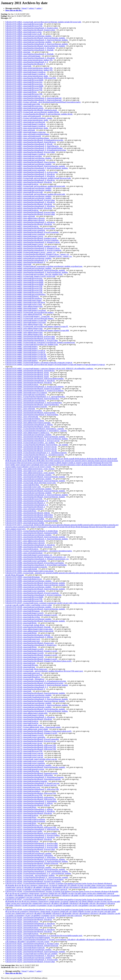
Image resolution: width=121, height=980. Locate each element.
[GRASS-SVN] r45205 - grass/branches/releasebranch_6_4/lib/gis (29, 803)
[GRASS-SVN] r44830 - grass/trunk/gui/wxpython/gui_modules (29, 36)
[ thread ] (24, 8)
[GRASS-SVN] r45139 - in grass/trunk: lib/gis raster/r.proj (26, 669)
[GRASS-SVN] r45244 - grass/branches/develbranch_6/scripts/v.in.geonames (33, 881)
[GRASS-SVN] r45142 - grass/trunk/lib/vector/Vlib (24, 675)
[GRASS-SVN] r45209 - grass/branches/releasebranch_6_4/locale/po (30, 811)
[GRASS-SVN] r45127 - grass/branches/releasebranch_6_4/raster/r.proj (31, 645)
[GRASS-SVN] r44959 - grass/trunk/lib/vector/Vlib (24, 290)
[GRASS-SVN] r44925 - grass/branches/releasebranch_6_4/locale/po (30, 222)
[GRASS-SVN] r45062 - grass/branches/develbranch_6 (25, 507)
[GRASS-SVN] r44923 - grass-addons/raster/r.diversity (25, 218)
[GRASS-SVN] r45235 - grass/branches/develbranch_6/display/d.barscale (32, 863)
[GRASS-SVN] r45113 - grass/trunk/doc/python (23, 617)
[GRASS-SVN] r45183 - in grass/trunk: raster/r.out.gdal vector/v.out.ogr (31, 759)
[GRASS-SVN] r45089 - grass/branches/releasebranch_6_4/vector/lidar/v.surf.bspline (36, 565)
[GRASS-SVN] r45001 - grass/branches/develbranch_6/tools (27, 377)
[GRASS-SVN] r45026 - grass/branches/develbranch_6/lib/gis (28, 427)
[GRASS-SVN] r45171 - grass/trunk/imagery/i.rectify (25, 735)
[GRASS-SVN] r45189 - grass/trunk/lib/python (22, 771)
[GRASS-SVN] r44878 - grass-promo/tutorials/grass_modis (27, 128)
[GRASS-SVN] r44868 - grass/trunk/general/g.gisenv (25, 108)
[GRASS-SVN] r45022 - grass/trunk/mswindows (23, 419)
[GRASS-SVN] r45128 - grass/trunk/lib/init (21, 647)
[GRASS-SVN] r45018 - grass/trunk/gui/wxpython (24, 411)
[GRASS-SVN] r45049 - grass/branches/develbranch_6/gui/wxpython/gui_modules (35, 481)
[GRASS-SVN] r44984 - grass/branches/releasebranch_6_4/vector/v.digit (32, 340)
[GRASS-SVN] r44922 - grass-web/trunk (20, 216)
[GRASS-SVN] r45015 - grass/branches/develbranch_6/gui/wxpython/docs (32, 405)
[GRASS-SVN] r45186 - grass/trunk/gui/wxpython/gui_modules (29, 765)
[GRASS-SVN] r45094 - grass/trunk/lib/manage (23, 577)
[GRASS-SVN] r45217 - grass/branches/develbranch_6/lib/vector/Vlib (31, 827)
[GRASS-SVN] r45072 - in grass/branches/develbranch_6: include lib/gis (32, 531)
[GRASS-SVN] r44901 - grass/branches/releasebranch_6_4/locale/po (30, 174)
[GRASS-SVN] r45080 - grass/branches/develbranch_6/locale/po (29, 547)
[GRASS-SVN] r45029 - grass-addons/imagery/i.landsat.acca (27, 433)
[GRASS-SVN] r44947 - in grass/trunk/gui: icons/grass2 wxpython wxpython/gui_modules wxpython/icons (44, 266)
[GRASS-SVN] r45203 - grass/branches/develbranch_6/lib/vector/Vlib (31, 799)
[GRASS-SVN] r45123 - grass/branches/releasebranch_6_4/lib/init (29, 637)
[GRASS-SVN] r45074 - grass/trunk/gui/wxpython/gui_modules (29, 535)
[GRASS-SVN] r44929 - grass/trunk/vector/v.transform (25, 230)
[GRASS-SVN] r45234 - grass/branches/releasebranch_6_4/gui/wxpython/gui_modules (37, 861)
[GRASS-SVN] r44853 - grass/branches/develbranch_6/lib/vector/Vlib (31, 78)
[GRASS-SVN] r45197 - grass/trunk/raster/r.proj (23, 787)
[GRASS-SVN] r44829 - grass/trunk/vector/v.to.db (24, 34)
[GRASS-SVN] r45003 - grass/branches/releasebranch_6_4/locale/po (30, 381)
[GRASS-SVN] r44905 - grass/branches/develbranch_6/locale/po (29, 182)
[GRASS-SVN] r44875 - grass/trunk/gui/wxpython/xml (25, 122)
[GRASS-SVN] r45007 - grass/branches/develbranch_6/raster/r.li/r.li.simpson (33, 389)
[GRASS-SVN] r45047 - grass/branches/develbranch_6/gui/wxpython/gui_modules (35, 477)
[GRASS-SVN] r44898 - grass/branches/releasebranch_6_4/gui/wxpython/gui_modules (37, 168)
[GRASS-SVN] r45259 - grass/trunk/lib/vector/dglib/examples (28, 938)
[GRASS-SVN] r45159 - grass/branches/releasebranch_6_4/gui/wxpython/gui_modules (37, 711)
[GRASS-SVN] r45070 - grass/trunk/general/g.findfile (25, 523)
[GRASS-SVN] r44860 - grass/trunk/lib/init (21, 92)
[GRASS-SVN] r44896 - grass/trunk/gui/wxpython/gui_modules (29, 164)
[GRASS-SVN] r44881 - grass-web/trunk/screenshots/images (27, 134)
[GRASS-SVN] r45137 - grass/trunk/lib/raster (22, 665)
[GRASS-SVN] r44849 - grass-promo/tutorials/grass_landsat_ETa (29, 70)
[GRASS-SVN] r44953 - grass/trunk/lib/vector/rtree (24, 278)
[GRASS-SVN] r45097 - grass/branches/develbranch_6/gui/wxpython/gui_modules (35, 583)
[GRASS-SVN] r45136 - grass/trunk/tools (21, 663)
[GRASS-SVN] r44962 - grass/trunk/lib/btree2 (22, 296)
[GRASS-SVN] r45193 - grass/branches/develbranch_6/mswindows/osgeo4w (33, 779)
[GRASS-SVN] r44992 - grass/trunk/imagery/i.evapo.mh (26, 356)
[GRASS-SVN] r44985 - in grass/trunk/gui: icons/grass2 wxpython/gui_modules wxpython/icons (40, 342)
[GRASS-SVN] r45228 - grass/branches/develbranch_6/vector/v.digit (30, 849)
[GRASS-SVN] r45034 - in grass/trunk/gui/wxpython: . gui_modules (30, 443)
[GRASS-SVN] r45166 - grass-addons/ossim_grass (24, 725)
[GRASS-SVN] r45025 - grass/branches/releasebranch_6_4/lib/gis (29, 425)
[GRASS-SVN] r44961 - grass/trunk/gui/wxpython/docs (26, 294)
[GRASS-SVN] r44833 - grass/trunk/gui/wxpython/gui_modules (29, 42)
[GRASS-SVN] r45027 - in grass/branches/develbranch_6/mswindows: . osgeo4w (35, 429)
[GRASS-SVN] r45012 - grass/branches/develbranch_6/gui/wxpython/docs (32, 399)
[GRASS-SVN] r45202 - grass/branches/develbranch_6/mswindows (30, 797)
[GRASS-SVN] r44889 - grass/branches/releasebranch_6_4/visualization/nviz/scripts (36, 150)
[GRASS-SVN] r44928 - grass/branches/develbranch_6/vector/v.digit (30, 228)
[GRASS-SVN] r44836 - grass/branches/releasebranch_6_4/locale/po (30, 48)
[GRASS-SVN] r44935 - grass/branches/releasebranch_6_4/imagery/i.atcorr (33, 242)
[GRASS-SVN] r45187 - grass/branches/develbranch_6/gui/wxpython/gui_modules (35, 767)
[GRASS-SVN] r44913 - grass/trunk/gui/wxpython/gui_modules (29, 198)
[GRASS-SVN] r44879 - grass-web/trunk (20, 130)
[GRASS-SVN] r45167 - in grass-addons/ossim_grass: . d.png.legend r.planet (33, 727)
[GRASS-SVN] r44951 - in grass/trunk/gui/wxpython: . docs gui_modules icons (34, 274)
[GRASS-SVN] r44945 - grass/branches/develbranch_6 (25, 262)
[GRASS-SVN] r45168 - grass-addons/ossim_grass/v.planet (27, 729)
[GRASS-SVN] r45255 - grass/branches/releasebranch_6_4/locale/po (30, 930)
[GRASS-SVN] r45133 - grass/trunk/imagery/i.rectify (25, 657)
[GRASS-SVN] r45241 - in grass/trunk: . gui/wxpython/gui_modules (30, 875)
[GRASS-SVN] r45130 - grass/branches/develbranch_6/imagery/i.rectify (32, 651)
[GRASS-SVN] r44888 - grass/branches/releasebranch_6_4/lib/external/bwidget (34, 148)
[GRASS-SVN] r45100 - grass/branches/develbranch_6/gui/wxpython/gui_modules (35, 589)
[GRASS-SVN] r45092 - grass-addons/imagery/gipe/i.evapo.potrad (30, 571)
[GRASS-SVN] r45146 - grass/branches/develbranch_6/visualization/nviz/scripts (34, 683)
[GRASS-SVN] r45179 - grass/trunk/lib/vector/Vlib (24, 751)
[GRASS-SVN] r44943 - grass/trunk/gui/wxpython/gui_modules (29, 258)
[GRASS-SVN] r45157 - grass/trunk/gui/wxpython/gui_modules (29, 707)
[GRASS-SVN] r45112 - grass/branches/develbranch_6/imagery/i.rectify (32, 615)
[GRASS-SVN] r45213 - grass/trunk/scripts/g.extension (25, 819)
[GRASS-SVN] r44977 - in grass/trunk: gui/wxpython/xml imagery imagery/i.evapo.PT (37, 326)
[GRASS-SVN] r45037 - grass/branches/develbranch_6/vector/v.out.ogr (31, 449)
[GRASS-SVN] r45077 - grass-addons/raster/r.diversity (25, 541)
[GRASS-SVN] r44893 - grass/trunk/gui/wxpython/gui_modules (29, 158)
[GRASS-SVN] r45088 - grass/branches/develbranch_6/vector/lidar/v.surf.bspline (35, 563)
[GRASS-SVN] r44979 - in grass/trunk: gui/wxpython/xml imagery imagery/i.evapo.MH (37, 330)
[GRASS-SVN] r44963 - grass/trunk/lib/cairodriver (24, 298)
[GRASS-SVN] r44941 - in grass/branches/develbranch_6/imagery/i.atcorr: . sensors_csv (37, 254)
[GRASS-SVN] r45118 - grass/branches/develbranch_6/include (28, 627)
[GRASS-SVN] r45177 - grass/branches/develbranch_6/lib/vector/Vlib (31, 747)
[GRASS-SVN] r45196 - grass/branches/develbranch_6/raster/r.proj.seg (31, 785)
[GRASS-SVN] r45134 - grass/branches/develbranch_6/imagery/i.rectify (32, 659)
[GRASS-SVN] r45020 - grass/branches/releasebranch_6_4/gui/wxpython (32, 415)
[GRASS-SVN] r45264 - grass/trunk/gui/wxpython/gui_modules (29, 950)
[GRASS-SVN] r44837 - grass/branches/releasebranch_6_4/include (30, 50)
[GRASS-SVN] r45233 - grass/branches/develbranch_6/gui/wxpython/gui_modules (35, 859)
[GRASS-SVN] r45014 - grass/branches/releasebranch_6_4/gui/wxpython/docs (34, 403)
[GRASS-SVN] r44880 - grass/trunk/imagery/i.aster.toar (26, 132)
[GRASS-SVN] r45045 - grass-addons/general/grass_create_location (30, 473)
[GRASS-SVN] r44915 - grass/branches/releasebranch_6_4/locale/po (30, 202)
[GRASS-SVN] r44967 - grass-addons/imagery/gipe (24, 306)
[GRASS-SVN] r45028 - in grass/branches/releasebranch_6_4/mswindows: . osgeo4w (36, 431)
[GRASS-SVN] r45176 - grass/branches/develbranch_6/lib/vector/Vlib (31, 745)
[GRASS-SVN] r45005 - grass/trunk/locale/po (22, 385)
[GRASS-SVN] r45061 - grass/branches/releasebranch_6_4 (27, 505)
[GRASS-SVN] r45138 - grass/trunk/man (20, 667)
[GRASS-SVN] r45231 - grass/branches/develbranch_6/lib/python (29, 855)
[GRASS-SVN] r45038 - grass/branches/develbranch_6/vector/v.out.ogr (31, 451)
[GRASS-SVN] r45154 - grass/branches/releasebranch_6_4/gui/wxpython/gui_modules (37, 699)
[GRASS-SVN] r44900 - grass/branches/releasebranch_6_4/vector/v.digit (32, 172)
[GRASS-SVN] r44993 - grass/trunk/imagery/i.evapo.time (26, 358)
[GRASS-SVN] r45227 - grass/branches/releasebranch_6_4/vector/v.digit (32, 847)
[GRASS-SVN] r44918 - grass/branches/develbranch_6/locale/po (29, 208)
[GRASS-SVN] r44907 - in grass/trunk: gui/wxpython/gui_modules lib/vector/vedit (35, 186)
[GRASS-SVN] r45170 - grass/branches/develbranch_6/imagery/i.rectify (32, 733)
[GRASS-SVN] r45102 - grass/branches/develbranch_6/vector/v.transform (32, 593)
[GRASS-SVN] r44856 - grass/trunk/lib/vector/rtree (24, 84)
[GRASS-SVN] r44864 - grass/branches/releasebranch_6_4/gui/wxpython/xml (34, 100)
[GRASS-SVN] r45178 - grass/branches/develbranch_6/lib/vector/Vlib (31, 749)
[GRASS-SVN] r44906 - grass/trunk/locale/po (22, 184)
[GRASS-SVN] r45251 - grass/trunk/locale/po (22, 922)
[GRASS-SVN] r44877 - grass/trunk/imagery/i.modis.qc (26, 126)
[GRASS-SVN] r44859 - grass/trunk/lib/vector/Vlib (24, 90)
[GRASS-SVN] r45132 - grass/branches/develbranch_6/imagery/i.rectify (32, 655)
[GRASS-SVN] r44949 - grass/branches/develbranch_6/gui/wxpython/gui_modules (35, 270)
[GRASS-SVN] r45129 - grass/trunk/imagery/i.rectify (25, 649)
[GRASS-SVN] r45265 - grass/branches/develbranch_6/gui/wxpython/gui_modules (35, 952)
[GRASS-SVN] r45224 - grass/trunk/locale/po (22, 841)
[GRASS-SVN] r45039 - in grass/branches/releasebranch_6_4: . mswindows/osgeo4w (36, 453)
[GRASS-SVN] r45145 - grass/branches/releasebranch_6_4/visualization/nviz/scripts (36, 681)
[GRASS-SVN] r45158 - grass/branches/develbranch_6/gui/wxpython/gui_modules (35, 709)
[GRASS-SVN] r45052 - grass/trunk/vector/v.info (23, 487)
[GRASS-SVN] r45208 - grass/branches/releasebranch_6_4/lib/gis (29, 809)
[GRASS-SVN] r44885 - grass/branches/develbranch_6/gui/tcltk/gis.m (31, 142)
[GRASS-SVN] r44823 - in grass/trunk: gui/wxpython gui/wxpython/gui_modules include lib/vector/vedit (43, 22)
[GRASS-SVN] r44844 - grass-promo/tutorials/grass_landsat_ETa (29, 60)
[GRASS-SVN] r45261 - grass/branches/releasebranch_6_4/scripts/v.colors (32, 944)
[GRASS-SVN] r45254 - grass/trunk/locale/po (22, 928)
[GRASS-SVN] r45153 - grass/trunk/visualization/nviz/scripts (28, 697)
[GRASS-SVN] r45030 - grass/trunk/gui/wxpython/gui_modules (29, 435)
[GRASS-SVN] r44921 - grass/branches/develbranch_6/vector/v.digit (30, 214)
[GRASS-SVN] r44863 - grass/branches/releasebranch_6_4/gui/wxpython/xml (34, 98)
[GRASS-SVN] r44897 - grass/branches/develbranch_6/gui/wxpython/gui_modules (35, 166)
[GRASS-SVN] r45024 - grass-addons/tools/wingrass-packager (28, 423)
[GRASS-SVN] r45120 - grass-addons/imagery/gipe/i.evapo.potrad (30, 631)
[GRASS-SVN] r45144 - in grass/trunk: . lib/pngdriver (25, 679)
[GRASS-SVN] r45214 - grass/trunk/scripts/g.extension (25, 821)
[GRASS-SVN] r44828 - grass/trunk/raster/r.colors (24, 32)
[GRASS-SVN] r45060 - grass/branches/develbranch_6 (25, 503)
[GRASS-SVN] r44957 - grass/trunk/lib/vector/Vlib (24, 286)
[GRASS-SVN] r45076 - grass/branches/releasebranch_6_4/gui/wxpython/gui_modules (37, 539)
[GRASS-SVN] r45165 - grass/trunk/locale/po (22, 723)
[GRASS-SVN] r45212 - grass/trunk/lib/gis (21, 817)
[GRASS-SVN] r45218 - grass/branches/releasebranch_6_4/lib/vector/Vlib (32, 829)
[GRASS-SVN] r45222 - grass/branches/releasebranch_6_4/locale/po (30, 837)
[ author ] (39, 8)
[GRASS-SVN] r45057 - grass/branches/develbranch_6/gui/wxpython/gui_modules (35, 497)
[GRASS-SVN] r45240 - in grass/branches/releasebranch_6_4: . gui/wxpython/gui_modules (38, 873)
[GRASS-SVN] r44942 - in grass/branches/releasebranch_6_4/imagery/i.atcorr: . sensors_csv (39, 256)
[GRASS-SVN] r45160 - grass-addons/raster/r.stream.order (27, 713)
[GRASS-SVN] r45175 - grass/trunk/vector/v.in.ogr (24, 743)
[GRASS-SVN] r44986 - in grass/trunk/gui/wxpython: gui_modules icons (32, 344)
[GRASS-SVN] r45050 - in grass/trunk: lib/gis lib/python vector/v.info (31, 483)
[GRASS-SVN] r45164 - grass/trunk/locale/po (22, 721)
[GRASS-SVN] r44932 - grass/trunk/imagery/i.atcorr (24, 236)
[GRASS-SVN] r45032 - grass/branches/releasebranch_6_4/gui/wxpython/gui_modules (37, 439)
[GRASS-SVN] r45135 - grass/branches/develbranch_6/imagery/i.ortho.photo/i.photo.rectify (39, 661)
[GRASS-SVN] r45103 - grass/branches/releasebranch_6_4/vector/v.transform (34, 595)
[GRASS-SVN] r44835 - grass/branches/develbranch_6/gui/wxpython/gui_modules (35, 46)
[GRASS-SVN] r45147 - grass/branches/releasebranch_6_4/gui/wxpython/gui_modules (37, 685)
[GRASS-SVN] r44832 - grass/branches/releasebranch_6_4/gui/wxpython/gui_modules (37, 40)
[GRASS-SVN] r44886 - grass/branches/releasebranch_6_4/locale (29, 144)
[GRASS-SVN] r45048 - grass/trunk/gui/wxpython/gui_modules (29, 479)
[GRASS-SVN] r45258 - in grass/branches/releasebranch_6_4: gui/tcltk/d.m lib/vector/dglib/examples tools (44, 936)
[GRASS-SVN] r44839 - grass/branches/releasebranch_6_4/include (30, 54)
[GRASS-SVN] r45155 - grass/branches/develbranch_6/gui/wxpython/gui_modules (35, 701)
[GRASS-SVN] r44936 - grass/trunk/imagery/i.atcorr (24, 244)
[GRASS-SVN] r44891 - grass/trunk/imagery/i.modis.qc (26, 154)
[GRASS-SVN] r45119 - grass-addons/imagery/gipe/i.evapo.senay (29, 629)
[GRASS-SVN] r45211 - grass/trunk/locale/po (22, 815)
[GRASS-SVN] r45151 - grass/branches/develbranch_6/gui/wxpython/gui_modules (35, 693)
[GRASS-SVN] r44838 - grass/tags (18, 52)
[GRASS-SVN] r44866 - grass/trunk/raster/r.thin (23, 104)
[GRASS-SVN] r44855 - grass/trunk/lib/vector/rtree (24, 82)
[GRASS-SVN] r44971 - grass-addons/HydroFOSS (24, 314)
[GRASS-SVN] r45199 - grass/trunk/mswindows (23, 791)
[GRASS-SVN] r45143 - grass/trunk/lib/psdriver (23, 677)
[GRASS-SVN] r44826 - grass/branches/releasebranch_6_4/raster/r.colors (32, 28)
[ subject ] (32, 8)
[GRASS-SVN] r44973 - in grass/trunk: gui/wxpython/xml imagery (30, 318)
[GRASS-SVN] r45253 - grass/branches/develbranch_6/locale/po (29, 926)
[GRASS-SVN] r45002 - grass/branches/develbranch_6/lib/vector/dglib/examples (35, 379)
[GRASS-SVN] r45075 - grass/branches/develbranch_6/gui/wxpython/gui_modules (35, 537)
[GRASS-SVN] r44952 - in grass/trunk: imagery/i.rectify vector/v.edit (31, 276)
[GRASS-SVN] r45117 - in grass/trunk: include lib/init (25, 625)
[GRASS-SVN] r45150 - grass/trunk (19, 691)
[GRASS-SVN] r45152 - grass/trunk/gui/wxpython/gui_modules (29, 695)
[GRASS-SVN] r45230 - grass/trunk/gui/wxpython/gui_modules (29, 853)
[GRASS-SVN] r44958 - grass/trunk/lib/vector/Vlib (24, 288)
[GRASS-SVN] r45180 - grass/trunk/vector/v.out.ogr (24, 753)
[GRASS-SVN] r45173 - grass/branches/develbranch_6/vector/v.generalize (32, 739)
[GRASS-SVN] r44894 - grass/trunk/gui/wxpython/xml (25, 160)
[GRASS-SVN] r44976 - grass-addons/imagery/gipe (24, 324)
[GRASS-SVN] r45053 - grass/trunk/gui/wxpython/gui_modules (29, 489)
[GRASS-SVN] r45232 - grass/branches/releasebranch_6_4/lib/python (31, 857)
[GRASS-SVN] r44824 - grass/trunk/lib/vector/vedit (24, 24)
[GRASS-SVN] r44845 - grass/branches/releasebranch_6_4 (27, 62)
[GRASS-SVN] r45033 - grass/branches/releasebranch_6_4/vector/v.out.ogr (33, 441)
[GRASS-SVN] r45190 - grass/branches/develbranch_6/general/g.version (32, 773)
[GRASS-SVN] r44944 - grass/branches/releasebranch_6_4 (27, 260)
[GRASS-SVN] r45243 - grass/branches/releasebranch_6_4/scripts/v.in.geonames (35, 879)
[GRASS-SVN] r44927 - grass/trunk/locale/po (22, 226)
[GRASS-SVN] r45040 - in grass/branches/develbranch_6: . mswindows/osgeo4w (35, 455)
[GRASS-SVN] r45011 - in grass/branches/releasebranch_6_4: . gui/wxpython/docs (35, 397)
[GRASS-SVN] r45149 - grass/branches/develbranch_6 (25, 689)
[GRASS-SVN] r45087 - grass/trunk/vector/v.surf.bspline (26, 561)
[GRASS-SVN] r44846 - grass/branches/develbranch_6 (25, 64)
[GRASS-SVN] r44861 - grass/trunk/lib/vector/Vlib (24, 94)
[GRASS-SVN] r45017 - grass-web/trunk (20, 409)
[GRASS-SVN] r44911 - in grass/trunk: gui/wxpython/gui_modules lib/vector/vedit (35, 194)
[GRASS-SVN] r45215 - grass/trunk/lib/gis (21, 823)
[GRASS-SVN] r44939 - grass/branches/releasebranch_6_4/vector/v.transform (34, 250)
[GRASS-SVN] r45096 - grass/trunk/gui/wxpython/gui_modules (29, 581)
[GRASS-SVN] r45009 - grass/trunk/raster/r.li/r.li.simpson (26, 393)
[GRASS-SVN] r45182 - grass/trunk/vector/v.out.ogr (24, 757)
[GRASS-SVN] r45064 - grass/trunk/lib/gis (21, 511)
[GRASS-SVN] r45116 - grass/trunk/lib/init (21, 623)
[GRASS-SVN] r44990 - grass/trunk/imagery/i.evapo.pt (25, 352)
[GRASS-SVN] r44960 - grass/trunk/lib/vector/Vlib (24, 292)
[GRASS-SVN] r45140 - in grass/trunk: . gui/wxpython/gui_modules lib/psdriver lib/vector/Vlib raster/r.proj (44, 671)
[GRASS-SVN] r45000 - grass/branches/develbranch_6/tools (27, 375)
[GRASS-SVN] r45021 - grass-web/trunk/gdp (22, 417)
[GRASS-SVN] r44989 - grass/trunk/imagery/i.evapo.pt (25, 350)
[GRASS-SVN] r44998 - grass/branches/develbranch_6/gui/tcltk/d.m (30, 371)
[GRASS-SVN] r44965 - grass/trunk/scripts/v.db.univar (25, 302)
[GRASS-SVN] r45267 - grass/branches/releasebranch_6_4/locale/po (30, 956)
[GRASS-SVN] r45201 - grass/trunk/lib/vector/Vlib (24, 795)
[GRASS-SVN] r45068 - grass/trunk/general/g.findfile (25, 519)
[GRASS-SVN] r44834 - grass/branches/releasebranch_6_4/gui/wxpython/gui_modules (37, 44)
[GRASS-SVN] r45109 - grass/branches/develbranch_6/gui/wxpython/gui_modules (35, 609)
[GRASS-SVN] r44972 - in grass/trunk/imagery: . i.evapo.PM (28, 316)
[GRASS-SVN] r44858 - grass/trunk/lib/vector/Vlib (24, 88)
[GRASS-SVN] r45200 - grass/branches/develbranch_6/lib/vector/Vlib (31, 793)
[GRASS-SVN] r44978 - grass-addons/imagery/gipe (24, 328)
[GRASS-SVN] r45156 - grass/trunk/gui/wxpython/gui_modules (29, 703)
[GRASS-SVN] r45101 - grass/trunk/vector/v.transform (25, 591)
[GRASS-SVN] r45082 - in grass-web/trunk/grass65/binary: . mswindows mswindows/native (39, 551)
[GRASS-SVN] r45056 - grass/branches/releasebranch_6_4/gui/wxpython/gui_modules (37, 495)
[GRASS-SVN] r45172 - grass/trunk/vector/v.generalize (26, 737)
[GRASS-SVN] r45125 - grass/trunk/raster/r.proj (23, 641)
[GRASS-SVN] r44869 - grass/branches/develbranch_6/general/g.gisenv (31, 110)
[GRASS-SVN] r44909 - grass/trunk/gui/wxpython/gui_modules (29, 190)
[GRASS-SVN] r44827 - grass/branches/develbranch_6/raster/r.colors (30, 30)
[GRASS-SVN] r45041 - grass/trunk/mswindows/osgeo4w (26, 457)
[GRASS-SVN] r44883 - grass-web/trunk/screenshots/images (27, 138)
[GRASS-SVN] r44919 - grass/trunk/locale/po (22, 210)
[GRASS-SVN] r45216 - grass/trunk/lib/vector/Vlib (24, 825)
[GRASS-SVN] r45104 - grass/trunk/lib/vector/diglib (25, 597)
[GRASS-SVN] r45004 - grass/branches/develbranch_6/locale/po (29, 383)
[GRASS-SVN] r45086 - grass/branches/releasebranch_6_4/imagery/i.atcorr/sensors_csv (37, 559)
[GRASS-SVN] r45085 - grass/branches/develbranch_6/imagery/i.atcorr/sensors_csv (36, 557)
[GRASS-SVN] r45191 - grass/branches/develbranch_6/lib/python (29, 775)
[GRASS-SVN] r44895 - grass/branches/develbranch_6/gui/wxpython (31, 162)
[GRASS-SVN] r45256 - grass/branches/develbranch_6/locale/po (29, 932)
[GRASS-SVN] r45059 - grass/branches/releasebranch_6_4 (27, 501)
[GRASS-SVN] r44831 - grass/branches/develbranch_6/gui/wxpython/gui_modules (35, 38)
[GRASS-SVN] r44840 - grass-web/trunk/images (23, 56)
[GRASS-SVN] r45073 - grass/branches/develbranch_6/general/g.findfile (32, 533)
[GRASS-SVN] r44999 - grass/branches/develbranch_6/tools (27, 373)
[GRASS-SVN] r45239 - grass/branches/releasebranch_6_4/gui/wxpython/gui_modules (37, 871)
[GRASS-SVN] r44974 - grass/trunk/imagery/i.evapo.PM (26, 320)
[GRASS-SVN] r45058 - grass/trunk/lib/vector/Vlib (24, 499)
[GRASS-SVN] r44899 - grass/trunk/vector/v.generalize (26, 170)
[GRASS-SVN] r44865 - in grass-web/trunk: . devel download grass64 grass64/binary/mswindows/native (43, 102)
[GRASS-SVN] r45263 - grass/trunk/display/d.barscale (25, 948)
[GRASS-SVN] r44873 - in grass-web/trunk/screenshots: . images (29, 118)
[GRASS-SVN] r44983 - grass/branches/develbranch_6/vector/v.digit (30, 338)
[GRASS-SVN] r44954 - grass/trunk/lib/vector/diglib (25, 280)
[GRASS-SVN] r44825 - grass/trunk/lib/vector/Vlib (24, 26)
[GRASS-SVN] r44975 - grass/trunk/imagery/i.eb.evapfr (26, 322)
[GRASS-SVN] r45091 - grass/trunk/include (21, 569)
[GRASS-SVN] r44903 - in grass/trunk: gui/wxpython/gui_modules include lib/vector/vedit (38, 178)
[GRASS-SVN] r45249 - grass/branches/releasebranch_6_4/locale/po (30, 917)
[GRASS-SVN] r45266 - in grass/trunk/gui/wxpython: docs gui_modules (32, 954)
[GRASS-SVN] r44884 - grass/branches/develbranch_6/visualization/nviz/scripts (34, 140)
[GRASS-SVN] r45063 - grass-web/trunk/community (25, 509)
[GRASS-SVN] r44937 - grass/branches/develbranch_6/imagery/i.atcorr (31, 246)
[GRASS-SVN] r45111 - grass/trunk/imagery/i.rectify (25, 613)
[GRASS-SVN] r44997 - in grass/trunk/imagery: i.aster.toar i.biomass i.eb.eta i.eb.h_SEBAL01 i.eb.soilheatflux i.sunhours (49, 369)
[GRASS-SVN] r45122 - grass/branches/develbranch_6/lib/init (28, 635)
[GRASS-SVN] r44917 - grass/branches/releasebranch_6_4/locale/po (30, 206)
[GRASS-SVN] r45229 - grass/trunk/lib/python (22, 851)
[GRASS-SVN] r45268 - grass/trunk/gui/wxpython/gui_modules (29, 958)
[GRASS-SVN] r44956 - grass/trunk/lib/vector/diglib (25, 284)
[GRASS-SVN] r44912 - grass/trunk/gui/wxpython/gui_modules (29, 196)
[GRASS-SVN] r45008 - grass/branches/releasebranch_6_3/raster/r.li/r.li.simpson (35, 391)
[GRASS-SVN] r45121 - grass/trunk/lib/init (21, 633)
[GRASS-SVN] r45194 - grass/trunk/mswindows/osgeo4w (26, 781)
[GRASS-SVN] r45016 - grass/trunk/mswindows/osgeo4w (26, 407)
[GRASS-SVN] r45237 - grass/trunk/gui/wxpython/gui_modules (29, 867)
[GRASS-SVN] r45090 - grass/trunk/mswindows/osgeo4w (26, 567)
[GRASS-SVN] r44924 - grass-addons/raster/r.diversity (25, 220)
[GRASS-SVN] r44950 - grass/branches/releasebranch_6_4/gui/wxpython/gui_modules (37, 272)
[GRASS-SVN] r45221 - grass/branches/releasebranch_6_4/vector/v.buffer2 (33, 835)
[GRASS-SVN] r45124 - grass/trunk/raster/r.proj (23, 639)
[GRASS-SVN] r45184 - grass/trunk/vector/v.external (25, 761)
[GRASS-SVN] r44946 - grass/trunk (19, 264)
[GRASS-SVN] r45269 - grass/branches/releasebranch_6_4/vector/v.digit (32, 960)
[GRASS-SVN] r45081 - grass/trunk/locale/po (22, 549)
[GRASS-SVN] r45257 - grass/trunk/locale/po (22, 934)
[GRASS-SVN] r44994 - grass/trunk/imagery (22, 360)
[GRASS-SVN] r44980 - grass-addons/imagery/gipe (24, 332)
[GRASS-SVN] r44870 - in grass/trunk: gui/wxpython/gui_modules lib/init (32, 112)
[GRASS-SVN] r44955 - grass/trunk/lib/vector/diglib (25, 282)
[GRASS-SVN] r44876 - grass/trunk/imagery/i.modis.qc (26, 124)
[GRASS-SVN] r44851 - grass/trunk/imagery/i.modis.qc (26, 74)
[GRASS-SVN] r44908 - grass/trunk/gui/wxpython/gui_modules (29, 188)
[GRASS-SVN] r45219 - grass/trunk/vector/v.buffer (24, 831)
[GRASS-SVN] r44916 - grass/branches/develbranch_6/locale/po (29, 204)
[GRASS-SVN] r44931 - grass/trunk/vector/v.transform (25, 234)
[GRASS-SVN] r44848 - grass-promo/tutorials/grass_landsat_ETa (29, 68)
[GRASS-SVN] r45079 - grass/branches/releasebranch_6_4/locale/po (30, 545)
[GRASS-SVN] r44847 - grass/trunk (19, 66)
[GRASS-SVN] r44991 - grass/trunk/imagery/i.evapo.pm (26, 354)
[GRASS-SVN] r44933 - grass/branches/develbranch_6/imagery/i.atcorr (31, 238)
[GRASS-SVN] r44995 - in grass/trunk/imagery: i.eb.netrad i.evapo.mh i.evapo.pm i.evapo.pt (39, 362)
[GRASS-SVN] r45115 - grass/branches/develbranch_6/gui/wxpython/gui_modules (35, 621)
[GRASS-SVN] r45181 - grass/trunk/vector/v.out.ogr (24, 755)
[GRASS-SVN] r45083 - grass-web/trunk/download (24, 553)
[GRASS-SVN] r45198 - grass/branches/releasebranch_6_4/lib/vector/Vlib (32, 789)
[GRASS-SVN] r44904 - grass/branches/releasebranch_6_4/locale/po (30, 180)
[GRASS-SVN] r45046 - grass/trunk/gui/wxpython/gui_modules (29, 475)
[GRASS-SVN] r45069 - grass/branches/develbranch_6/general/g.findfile (32, 521)
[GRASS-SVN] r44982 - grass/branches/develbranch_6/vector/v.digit (30, 336)
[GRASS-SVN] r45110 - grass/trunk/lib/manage (23, 611)
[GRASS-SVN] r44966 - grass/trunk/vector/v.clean (24, 304)
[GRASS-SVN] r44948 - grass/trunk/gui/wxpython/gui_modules (29, 268)
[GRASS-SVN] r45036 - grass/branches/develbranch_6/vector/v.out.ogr (31, 447)
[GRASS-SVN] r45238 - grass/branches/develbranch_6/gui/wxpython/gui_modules (35, 869)
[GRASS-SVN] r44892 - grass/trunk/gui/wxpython (24, 156)
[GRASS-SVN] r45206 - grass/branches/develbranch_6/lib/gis (28, 805)
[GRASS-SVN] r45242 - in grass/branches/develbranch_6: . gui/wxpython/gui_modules (37, 877)
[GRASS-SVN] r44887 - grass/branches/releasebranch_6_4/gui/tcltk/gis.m (32, 146)
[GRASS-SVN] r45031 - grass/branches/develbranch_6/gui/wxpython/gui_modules (35, 437)
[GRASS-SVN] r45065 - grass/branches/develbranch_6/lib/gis (28, 513)
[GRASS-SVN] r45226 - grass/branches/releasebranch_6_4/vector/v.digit (32, 845)
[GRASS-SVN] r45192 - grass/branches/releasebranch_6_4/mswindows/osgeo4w (35, 777)
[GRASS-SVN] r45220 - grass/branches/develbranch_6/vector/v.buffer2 (31, 833)
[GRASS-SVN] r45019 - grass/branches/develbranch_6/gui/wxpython (31, 413)
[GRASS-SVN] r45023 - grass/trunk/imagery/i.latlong (25, 421)
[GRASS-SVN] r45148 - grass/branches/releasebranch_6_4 (27, 687)
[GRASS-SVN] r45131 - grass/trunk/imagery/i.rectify (25, 653)
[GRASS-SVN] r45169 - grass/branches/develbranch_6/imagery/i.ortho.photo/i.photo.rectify (39, 731)
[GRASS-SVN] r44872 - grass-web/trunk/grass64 (23, 116)
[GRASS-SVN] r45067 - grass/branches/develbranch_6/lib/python (29, 517)
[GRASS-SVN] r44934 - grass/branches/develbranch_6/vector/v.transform (32, 240)
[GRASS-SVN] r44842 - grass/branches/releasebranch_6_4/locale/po (30, 58)
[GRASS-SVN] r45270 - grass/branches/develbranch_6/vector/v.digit (30, 962)
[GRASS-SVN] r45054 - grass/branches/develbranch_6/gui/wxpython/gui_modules (35, 491)
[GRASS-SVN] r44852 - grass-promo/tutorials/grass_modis (27, 76)
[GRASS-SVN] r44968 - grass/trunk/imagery (22, 308)
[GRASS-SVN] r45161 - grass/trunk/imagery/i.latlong (25, 715)
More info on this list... (14, 10)
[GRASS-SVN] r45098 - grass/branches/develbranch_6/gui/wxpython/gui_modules (35, 585)
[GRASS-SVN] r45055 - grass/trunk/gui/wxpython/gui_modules (29, 493)
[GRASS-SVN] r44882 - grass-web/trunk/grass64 (23, 136)
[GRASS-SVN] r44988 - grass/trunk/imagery (22, 348)
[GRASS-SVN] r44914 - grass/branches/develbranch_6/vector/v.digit (30, 200)
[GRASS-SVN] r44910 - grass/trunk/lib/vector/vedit (24, 192)
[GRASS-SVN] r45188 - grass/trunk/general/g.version (25, 769)
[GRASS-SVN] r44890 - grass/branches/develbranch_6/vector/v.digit (30, 152)
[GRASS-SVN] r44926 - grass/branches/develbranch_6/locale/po (29, 224)
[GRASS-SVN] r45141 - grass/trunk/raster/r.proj (23, 673)
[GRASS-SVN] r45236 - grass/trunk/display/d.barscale (25, 865)
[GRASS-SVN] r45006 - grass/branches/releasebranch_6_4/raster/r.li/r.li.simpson (35, 387)
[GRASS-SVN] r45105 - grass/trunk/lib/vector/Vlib (24, 599)
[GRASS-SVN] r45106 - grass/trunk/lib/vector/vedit (24, 601)
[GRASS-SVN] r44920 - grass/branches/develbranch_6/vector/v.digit (30, 212)
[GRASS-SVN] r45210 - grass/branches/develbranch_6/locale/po (29, 813)
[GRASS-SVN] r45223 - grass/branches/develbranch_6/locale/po (29, 839)
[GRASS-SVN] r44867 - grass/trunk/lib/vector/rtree (24, 106)
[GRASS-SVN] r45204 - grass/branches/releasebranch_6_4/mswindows (31, 801)
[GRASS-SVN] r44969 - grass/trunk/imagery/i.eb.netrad (26, 310)
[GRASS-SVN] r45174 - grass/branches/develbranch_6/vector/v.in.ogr (31, 741)
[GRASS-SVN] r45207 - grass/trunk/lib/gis (21, 807)
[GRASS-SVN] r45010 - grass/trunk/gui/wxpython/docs (26, 395)
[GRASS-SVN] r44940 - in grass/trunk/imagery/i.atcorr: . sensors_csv (31, 252)
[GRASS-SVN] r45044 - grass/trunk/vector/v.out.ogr (24, 471)
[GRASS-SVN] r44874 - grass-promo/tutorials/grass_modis (27, 120)
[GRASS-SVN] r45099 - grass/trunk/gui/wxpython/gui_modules (29, 587)
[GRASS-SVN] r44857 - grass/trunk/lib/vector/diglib (25, 86)
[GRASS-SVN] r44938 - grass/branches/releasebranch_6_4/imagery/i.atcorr (33, 248)
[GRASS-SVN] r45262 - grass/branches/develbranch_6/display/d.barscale (32, 946)
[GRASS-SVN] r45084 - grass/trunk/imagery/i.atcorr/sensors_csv (29, 555)
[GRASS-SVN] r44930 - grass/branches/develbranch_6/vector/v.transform (32, 232)
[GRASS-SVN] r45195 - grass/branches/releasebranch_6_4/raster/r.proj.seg (33, 783)
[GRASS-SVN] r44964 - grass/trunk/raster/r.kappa (24, 300)
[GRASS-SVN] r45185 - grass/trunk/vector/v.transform (25, 763)
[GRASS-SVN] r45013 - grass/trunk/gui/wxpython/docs (26, 401)
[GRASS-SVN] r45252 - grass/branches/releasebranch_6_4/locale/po (30, 924)
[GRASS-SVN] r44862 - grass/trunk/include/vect (23, 96)
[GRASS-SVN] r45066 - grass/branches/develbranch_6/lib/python (29, 515)
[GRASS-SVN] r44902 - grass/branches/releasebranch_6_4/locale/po (30, 176)
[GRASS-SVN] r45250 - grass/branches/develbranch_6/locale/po (29, 920)
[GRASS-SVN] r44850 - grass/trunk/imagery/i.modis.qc (26, 72)
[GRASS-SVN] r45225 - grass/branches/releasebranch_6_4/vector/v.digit (32, 843)
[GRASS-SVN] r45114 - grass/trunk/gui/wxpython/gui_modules (29, 619)
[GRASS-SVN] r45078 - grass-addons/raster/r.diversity (25, 543)
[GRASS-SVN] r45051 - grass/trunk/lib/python (22, 485)
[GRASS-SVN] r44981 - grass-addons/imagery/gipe (24, 334)
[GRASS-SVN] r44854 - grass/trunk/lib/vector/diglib (25, 80)
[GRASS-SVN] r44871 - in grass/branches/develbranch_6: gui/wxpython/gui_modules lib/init (39, 114)
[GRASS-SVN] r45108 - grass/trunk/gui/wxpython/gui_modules (29, 607)
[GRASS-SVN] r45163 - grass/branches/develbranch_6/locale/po (29, 719)
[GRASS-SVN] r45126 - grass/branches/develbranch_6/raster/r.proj (30, 643)
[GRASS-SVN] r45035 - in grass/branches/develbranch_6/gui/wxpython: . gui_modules (37, 445)
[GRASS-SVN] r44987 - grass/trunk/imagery (22, 346)
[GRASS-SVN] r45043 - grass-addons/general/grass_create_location (30, 469)
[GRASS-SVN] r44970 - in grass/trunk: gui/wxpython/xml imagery (30, 312)
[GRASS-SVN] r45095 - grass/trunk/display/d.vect (24, 579)
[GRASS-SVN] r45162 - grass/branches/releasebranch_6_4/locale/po (30, 717)
